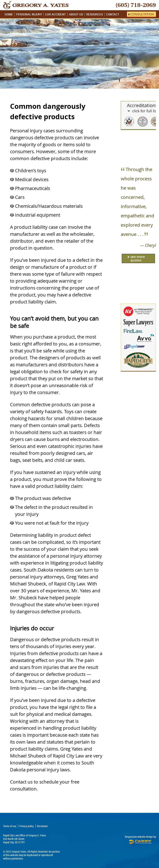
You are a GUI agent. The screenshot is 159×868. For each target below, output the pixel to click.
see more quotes (138, 258)
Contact (113, 14)
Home (9, 14)
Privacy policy (27, 826)
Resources (95, 14)
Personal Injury (29, 14)
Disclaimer (42, 826)
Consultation (142, 14)
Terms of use (10, 826)
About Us (76, 14)
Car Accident (55, 14)
